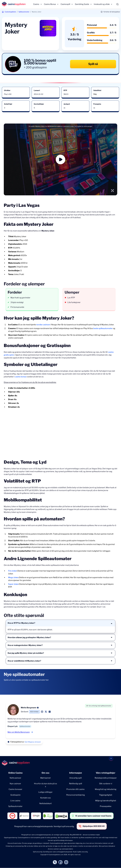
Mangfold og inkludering (106, 789)
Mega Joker (13, 577)
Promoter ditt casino (76, 789)
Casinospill (65, 4)
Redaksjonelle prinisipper (106, 778)
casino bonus (21, 377)
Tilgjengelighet (106, 795)
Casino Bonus (50, 4)
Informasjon (76, 773)
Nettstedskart (45, 803)
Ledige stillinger (45, 792)
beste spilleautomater (103, 328)
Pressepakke (106, 806)
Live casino (15, 801)
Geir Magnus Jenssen (33, 742)
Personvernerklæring (76, 795)
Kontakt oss (45, 798)
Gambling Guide (82, 4)
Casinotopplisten (10, 12)
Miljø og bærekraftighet (106, 801)
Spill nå (93, 64)
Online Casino (15, 773)
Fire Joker (12, 571)
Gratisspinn (15, 795)
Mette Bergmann (29, 708)
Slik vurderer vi (106, 784)
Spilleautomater (24, 12)
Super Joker (13, 584)
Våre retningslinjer (106, 773)
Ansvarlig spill (76, 778)
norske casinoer (43, 325)
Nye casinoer (15, 784)
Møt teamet (45, 778)
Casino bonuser (15, 789)
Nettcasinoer (15, 778)
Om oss (45, 773)
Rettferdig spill (76, 784)
